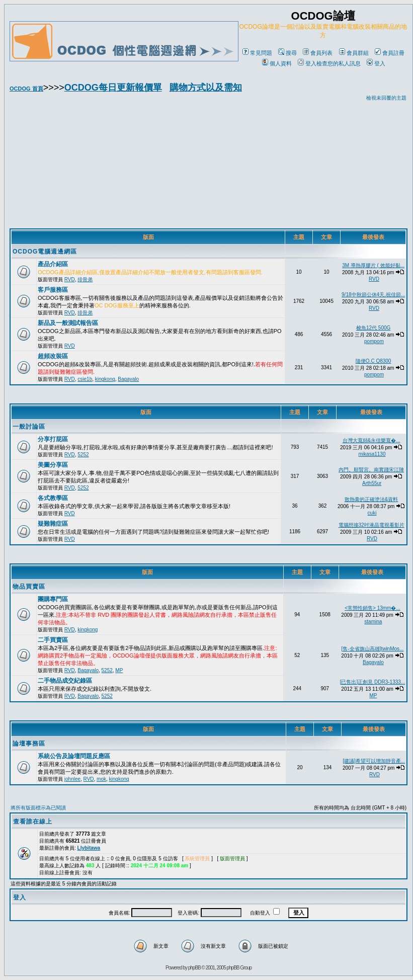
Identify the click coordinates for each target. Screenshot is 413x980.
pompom (374, 341)
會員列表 (318, 53)
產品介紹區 (53, 264)
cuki (372, 513)
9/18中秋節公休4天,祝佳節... (373, 295)
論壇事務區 (29, 744)
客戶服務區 (53, 290)
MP (119, 670)
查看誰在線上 (33, 822)
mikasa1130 (372, 454)
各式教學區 (53, 498)
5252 (83, 455)
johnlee (72, 779)
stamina (373, 622)
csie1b (85, 379)
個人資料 (277, 63)
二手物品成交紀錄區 (65, 681)
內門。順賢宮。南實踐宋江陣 (371, 470)
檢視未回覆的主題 (386, 98)
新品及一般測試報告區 (68, 323)
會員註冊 (390, 53)
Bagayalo (128, 379)
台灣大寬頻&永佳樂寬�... (371, 440)
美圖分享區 (53, 465)
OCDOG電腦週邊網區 (45, 252)
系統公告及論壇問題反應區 (74, 756)
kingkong (105, 379)
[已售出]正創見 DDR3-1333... (373, 682)
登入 (376, 63)
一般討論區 (29, 427)
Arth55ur (372, 483)
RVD (70, 279)
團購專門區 (53, 599)
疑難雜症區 (53, 524)
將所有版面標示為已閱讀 (38, 808)
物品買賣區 (29, 587)
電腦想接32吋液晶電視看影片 (371, 525)
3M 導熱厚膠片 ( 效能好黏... (373, 265)
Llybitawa (89, 848)
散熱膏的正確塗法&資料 (371, 499)
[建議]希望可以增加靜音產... (374, 761)
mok (101, 779)
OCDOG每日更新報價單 (113, 88)
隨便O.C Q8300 (374, 361)
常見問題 (257, 53)
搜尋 (287, 53)
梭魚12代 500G (373, 328)
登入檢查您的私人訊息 (329, 63)
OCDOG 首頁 (26, 89)
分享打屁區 (53, 439)
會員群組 (354, 53)
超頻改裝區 (53, 356)
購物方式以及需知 (206, 88)
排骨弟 (85, 279)
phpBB (194, 968)
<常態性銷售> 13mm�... (373, 608)
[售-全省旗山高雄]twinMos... (373, 649)
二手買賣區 (53, 640)
